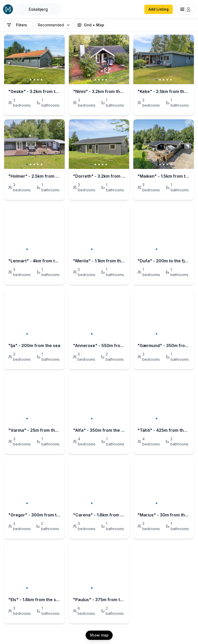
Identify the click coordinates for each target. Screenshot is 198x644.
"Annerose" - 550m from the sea (99, 345)
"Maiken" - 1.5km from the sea (164, 176)
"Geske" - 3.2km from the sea (34, 91)
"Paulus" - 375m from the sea (99, 600)
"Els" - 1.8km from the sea (34, 600)
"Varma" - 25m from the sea (34, 430)
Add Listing (159, 9)
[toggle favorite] (59, 40)
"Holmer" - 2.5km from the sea (34, 176)
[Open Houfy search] (38, 9)
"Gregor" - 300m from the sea (34, 515)
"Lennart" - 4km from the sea (34, 261)
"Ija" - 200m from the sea (34, 345)
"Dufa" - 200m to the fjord (164, 261)
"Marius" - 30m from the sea (164, 515)
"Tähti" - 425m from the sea (164, 430)
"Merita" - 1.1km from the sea (99, 261)
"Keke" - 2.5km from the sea (164, 91)
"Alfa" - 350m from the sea (99, 430)
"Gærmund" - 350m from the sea (164, 345)
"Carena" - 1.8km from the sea (99, 515)
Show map (99, 635)
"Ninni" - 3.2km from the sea (99, 91)
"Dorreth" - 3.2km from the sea (99, 176)
